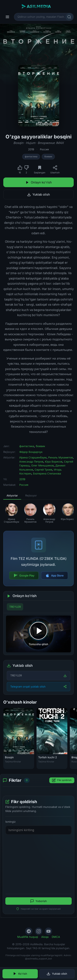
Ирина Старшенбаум (33, 457)
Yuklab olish (38, 194)
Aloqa (45, 937)
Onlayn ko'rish (39, 182)
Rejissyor (31, 495)
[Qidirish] (69, 17)
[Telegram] (29, 931)
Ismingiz (10, 822)
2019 (31, 149)
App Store (55, 575)
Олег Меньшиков (43, 465)
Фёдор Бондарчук (31, 452)
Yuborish (38, 901)
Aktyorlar (12, 495)
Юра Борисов (54, 462)
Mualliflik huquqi (28, 937)
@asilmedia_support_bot (38, 959)
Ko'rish (20, 974)
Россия (44, 149)
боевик (48, 157)
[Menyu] (7, 17)
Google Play (24, 575)
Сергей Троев (43, 470)
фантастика (31, 157)
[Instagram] (39, 931)
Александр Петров (31, 462)
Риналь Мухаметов (61, 457)
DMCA (56, 937)
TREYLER (15, 607)
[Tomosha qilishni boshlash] (38, 634)
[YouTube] (48, 931)
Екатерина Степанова (47, 473)
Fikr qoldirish (62, 780)
